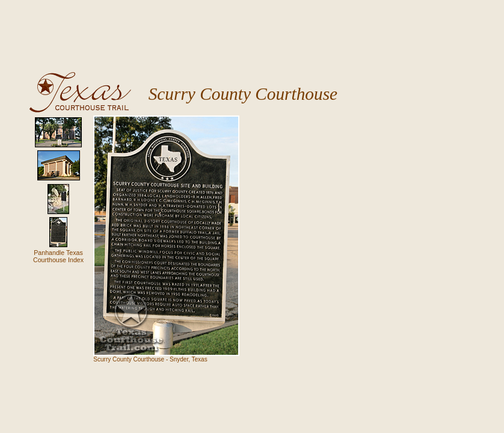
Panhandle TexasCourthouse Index (58, 256)
